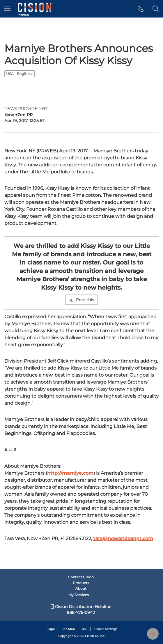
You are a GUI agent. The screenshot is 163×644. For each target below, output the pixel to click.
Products (81, 583)
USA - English (20, 74)
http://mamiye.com (70, 473)
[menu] (7, 9)
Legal (51, 629)
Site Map (68, 629)
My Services (81, 595)
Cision (90, 636)
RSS (85, 629)
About (81, 588)
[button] (141, 9)
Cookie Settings (106, 629)
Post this (81, 300)
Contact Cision (81, 577)
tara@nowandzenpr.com (123, 538)
